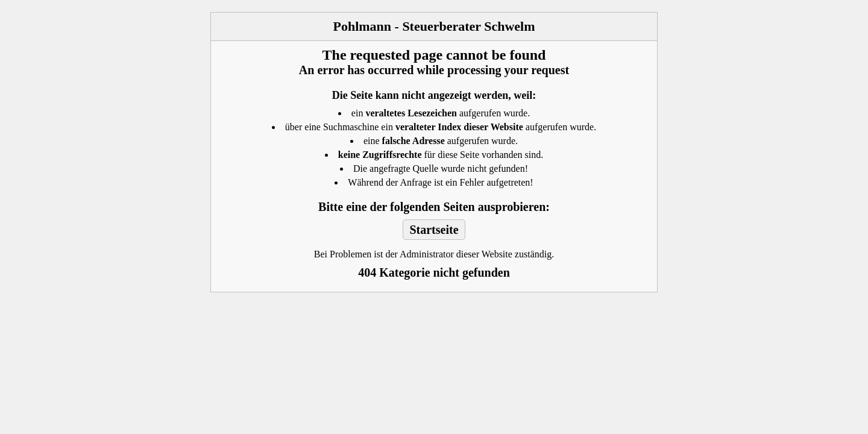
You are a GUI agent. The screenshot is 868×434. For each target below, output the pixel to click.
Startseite (434, 230)
